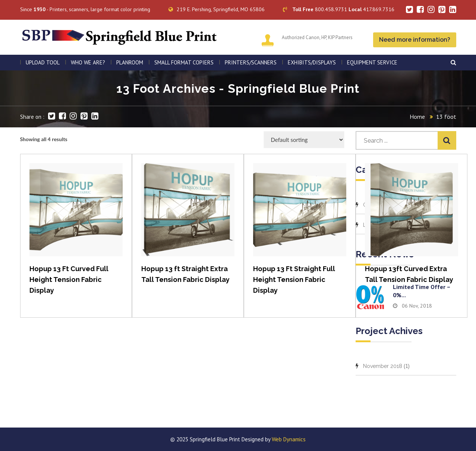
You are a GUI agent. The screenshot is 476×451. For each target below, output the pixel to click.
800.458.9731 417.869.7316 (339, 9)
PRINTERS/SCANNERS (251, 62)
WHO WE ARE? (88, 62)
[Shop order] (304, 140)
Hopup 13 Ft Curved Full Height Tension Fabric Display (69, 280)
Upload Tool (43, 62)
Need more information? (415, 40)
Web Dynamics (289, 439)
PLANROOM (130, 62)
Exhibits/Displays (312, 62)
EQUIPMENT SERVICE (372, 62)
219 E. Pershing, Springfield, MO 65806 (217, 9)
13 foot (446, 117)
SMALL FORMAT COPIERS (184, 62)
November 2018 (383, 366)
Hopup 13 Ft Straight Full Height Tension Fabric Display (294, 280)
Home (417, 117)
